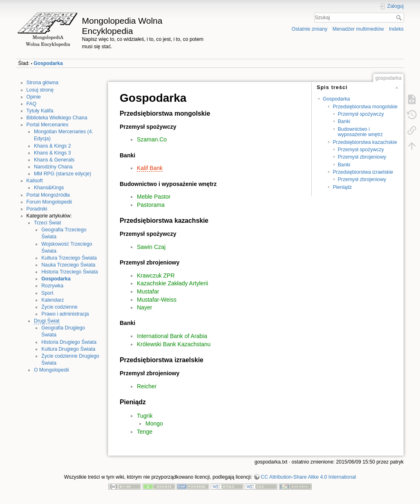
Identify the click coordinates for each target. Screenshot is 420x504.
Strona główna (42, 83)
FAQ (32, 104)
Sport (47, 293)
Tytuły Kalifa (40, 111)
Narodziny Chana (53, 167)
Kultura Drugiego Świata (68, 349)
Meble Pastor (154, 197)
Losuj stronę (40, 90)
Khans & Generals (54, 160)
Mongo (154, 423)
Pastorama (151, 205)
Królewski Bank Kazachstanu (174, 344)
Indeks (396, 29)
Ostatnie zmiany (310, 29)
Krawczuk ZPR (156, 276)
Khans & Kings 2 (52, 146)
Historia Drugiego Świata (69, 342)
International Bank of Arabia (172, 336)
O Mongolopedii (51, 370)
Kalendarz (52, 300)
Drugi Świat (47, 321)
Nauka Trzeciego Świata (68, 265)
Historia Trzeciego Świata (69, 272)
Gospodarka (48, 63)
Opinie (34, 97)
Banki (344, 121)
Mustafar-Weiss (157, 300)
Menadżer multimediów (358, 29)
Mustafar (148, 291)
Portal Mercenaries (48, 125)
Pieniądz (342, 187)
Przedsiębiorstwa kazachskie (365, 142)
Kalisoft (35, 181)
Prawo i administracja (65, 314)
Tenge (145, 432)
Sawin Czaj (151, 247)
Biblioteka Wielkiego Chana (57, 118)
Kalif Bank (150, 168)
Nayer (144, 307)
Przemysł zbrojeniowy (362, 157)
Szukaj (400, 18)
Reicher (147, 386)
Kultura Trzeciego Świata (69, 258)
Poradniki (37, 209)
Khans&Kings (49, 188)
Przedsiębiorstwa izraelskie (363, 172)
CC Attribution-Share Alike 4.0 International (308, 477)
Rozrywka (52, 286)
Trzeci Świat (47, 223)
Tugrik (145, 416)
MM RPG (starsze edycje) (63, 174)
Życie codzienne (59, 307)
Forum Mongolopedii (49, 202)
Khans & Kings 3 (52, 153)
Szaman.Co (152, 139)
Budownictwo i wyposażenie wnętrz (360, 132)
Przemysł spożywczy (361, 114)
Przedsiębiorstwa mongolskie (365, 107)
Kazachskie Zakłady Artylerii (172, 283)
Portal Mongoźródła (48, 195)
